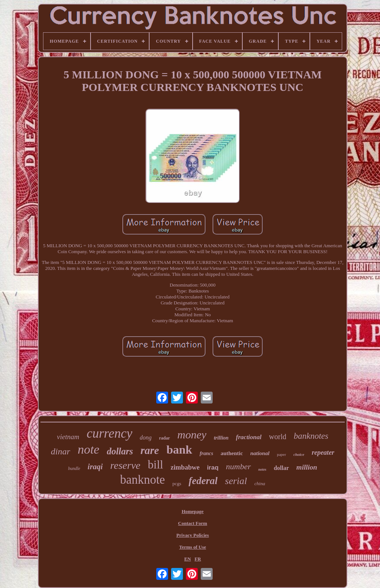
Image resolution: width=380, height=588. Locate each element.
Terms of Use (193, 547)
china (260, 484)
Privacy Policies (193, 535)
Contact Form (193, 523)
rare (150, 450)
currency (109, 433)
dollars (120, 451)
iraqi (95, 467)
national (260, 453)
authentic (232, 453)
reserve (125, 465)
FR (198, 559)
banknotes (311, 436)
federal (203, 481)
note (89, 449)
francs (207, 453)
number (238, 466)
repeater (323, 453)
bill (155, 465)
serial (236, 481)
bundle (74, 468)
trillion (221, 438)
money (192, 435)
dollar (281, 468)
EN (187, 559)
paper (281, 454)
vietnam (68, 437)
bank (179, 450)
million (307, 467)
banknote (143, 480)
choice (299, 454)
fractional (249, 437)
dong (146, 437)
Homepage (192, 511)
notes (262, 469)
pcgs (177, 484)
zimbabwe (185, 467)
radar (165, 438)
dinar (60, 451)
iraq (213, 468)
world (278, 437)
